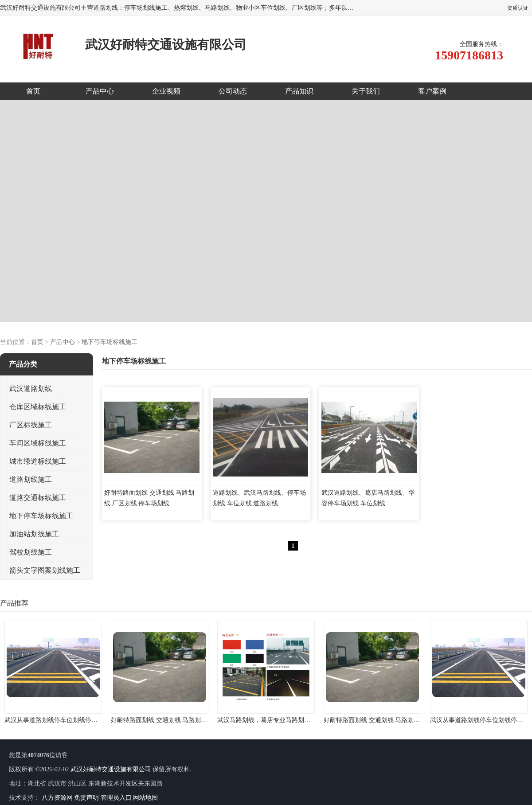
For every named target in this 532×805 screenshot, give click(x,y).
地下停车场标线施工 (110, 342)
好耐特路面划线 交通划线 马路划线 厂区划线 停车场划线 (188, 720)
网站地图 (145, 798)
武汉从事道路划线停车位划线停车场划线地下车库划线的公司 (88, 720)
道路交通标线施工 (38, 498)
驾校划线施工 (31, 552)
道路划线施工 (31, 479)
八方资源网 (57, 798)
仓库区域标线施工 (38, 407)
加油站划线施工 (34, 534)
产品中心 (100, 91)
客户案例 (432, 91)
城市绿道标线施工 (38, 461)
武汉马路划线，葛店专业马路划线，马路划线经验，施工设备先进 (307, 720)
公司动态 (233, 91)
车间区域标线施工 (38, 443)
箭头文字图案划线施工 (45, 570)
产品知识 (299, 91)
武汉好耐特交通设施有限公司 (111, 769)
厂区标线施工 (31, 425)
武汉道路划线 (31, 389)
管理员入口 (116, 798)
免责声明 (86, 798)
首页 (33, 91)
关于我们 (366, 91)
